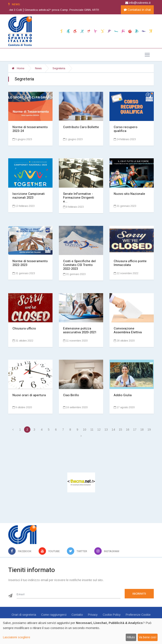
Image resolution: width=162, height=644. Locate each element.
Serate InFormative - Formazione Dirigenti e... (79, 198)
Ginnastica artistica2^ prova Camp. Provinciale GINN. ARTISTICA (78, 10)
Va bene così (148, 637)
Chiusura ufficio (24, 328)
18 (142, 430)
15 (120, 430)
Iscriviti (139, 594)
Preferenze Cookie (138, 615)
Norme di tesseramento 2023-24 (30, 129)
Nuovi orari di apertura (29, 395)
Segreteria (59, 68)
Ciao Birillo (71, 395)
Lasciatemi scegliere (17, 637)
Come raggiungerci (54, 615)
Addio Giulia (123, 395)
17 (135, 430)
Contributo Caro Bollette (81, 127)
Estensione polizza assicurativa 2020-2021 (80, 330)
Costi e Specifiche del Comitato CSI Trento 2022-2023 (79, 265)
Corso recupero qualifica (126, 129)
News (38, 68)
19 (149, 430)
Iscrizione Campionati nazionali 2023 (29, 196)
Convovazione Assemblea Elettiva (128, 330)
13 (106, 430)
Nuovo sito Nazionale (129, 194)
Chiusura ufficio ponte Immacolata (130, 263)
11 (92, 430)
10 (85, 430)
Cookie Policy (112, 615)
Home (18, 68)
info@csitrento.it (138, 3)
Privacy (93, 615)
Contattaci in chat (137, 10)
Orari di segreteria (24, 615)
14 (113, 430)
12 (99, 430)
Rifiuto (131, 637)
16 (128, 430)
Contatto (77, 615)
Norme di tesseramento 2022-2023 (30, 263)
